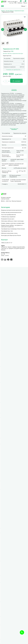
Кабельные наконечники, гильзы (9, 233)
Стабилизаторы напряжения (8, 217)
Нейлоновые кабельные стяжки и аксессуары (12, 221)
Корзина (25, 3)
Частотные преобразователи (8, 215)
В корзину (17, 81)
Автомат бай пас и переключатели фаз (15, 11)
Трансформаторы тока (7, 231)
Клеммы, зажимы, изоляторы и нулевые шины (13, 223)
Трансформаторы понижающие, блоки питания (13, 229)
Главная (3, 11)
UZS (10, 3)
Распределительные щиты (8, 219)
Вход (15, 3)
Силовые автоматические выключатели (11, 213)
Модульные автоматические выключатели (12, 210)
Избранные (20, 3)
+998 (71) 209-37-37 (7, 243)
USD (13, 3)
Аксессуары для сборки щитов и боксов (11, 236)
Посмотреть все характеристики (14, 70)
